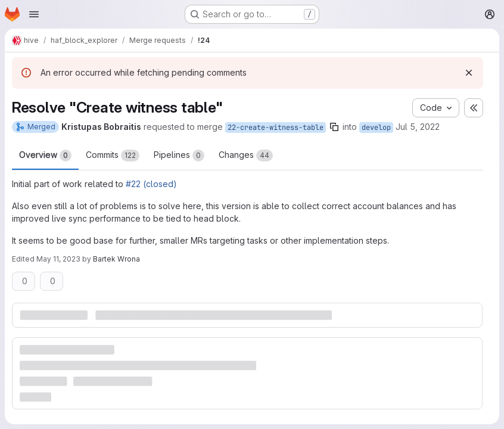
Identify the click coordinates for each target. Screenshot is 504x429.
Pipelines (179, 156)
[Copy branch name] (334, 127)
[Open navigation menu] (34, 14)
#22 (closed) (151, 184)
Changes (246, 156)
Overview (45, 156)
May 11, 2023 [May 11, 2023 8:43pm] (58, 259)
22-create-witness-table (276, 128)
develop (376, 128)
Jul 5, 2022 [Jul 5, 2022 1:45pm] (418, 127)
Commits (113, 156)
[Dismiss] (469, 73)
